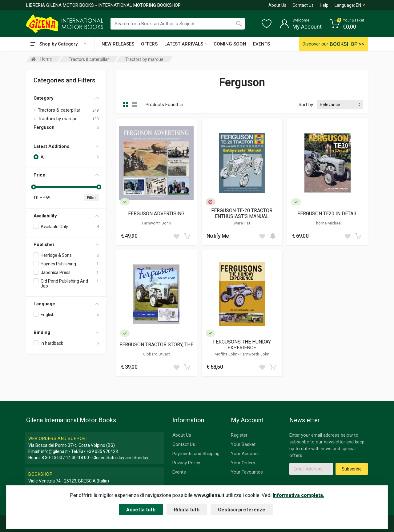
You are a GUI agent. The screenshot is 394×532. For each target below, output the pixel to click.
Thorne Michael (328, 223)
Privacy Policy (186, 463)
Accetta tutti (141, 510)
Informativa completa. (298, 495)
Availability (66, 216)
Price (66, 175)
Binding (66, 332)
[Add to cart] (187, 236)
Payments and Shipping (196, 454)
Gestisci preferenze (242, 510)
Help (324, 5)
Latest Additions (66, 146)
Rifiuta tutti (187, 510)
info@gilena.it (54, 451)
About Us (277, 5)
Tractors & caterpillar (59, 110)
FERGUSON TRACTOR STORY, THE (156, 345)
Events (179, 472)
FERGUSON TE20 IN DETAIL (328, 214)
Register (239, 435)
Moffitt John (226, 354)
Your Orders (243, 463)
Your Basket (243, 444)
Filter (91, 198)
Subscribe (352, 469)
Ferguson (44, 127)
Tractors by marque (58, 119)
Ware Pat (242, 223)
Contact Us (303, 5)
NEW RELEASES (118, 44)
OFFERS (149, 44)
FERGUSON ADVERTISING (156, 214)
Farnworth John (156, 223)
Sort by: (306, 105)
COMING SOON (230, 44)
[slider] (34, 187)
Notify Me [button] (218, 236)
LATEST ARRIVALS (186, 44)
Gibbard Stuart (156, 354)
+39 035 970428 (102, 451)
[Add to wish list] (176, 236)
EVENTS (261, 44)
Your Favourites (247, 472)
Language (66, 304)
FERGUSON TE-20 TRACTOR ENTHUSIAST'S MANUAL (242, 213)
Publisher (66, 244)
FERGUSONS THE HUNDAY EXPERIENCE (242, 345)
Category (66, 98)
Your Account (245, 454)
